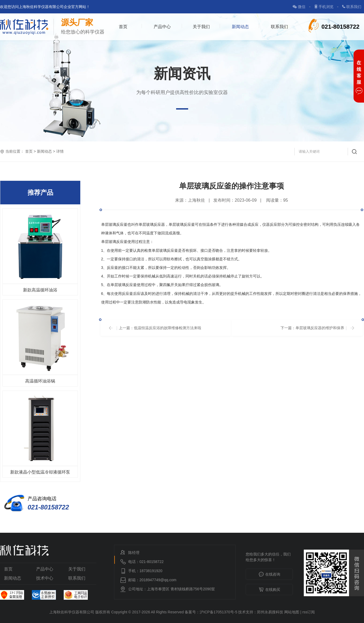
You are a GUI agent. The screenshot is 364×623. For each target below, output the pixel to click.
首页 (123, 27)
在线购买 (269, 590)
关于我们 (201, 27)
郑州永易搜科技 (270, 612)
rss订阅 (309, 612)
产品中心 (162, 27)
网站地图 (292, 612)
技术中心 (45, 578)
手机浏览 (327, 7)
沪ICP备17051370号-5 (218, 612)
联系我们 (354, 7)
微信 (302, 7)
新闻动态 (240, 27)
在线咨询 (269, 575)
